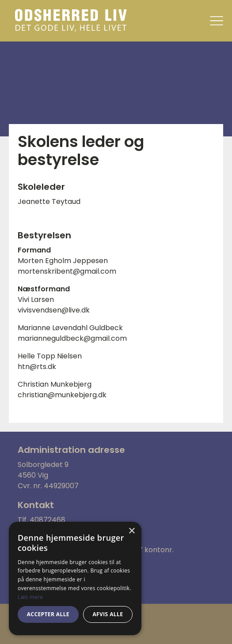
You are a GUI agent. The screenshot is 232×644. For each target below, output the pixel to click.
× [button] (131, 531)
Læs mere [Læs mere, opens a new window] (30, 597)
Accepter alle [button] (48, 614)
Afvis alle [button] (108, 614)
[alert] (75, 578)
